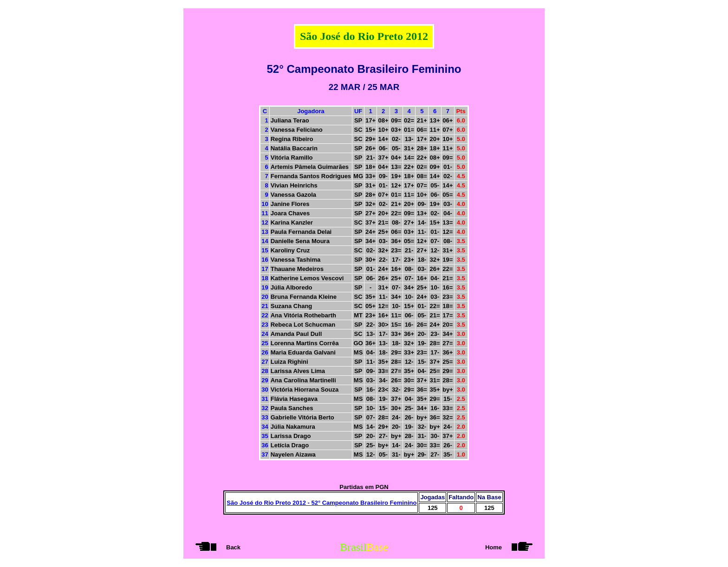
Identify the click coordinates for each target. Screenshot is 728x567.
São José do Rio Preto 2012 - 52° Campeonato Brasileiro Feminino (322, 503)
